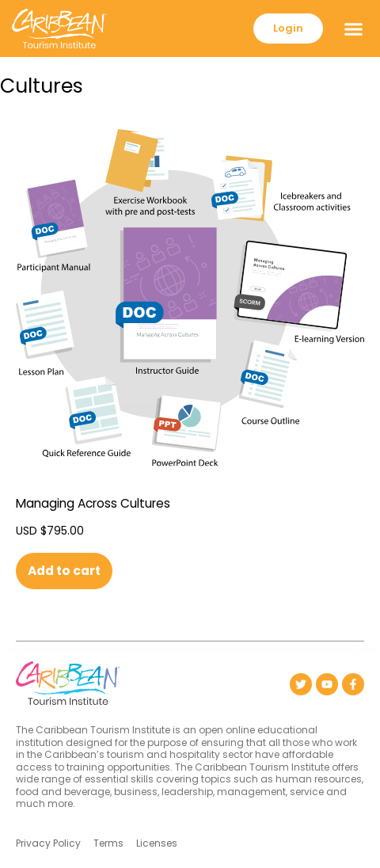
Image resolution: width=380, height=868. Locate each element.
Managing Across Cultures (93, 503)
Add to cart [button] (64, 571)
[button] (354, 29)
